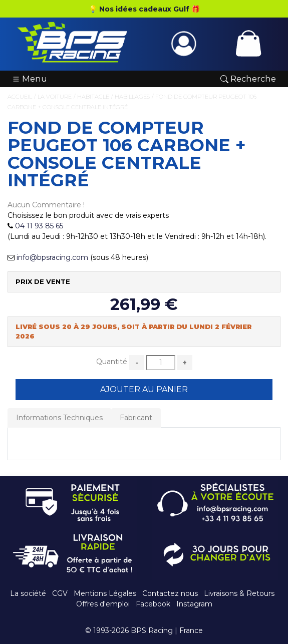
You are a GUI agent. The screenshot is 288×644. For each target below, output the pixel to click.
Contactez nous (170, 593)
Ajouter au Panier (144, 389)
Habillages (132, 97)
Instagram (194, 604)
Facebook (153, 604)
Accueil (20, 97)
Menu (30, 79)
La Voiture (55, 97)
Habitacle (93, 97)
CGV (60, 593)
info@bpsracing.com (52, 257)
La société (28, 593)
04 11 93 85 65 (39, 226)
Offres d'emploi (103, 604)
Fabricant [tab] (136, 418)
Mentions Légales (105, 593)
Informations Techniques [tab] (59, 418)
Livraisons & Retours (239, 593)
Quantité (112, 362)
